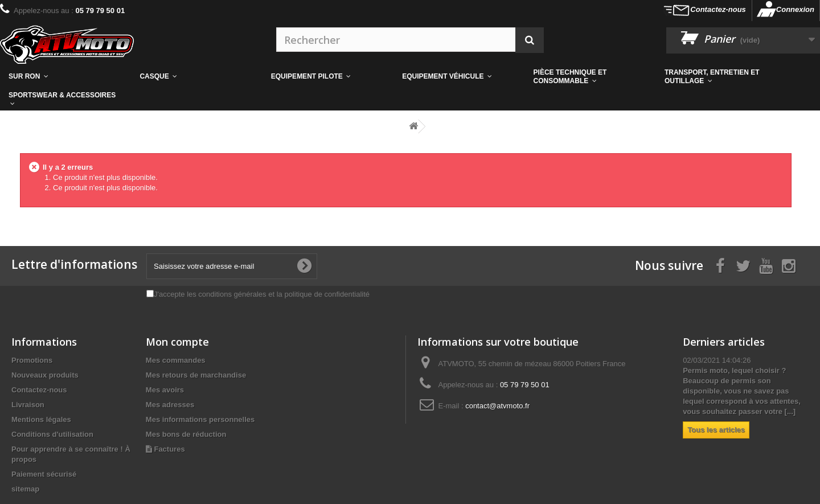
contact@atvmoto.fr (497, 406)
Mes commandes (176, 360)
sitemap (25, 489)
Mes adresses (170, 405)
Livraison (28, 405)
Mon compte (177, 342)
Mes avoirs (165, 390)
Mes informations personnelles (200, 419)
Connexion (795, 9)
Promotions (32, 360)
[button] (591, 76)
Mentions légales (41, 419)
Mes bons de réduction (186, 434)
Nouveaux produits (45, 375)
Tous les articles (716, 430)
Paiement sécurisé (44, 474)
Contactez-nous (718, 9)
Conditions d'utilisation (52, 434)
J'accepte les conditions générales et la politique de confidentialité (262, 294)
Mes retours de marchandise (196, 375)
